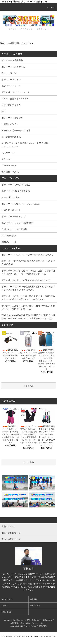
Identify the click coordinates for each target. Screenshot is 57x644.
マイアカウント (7, 599)
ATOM (45, 626)
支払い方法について (18, 620)
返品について (48, 620)
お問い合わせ (7, 612)
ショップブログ (31, 626)
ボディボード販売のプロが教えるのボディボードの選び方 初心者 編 (28, 263)
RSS (40, 626)
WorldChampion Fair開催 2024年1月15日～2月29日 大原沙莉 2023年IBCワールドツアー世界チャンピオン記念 (28, 317)
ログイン (5, 606)
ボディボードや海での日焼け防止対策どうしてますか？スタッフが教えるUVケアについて (28, 288)
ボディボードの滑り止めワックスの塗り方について (26, 280)
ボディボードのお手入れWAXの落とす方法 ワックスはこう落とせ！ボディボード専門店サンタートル (28, 272)
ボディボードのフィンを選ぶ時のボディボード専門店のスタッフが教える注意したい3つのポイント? (28, 298)
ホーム (7, 620)
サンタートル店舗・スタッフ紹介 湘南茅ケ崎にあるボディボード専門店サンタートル (28, 307)
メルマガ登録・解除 (17, 626)
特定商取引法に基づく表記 (19, 623)
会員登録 (33, 599)
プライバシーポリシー (39, 623)
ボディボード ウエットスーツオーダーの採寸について (27, 255)
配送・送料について (34, 620)
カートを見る (35, 606)
